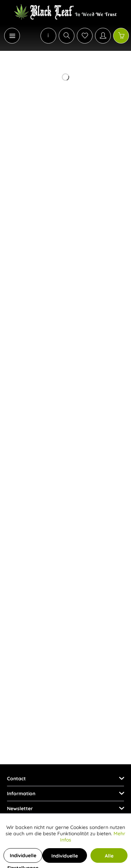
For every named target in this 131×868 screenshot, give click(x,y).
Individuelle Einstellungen (23, 858)
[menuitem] (8, 36)
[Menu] (12, 36)
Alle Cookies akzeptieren (109, 858)
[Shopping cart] (121, 36)
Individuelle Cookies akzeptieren (65, 858)
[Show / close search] (67, 36)
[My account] (103, 36)
